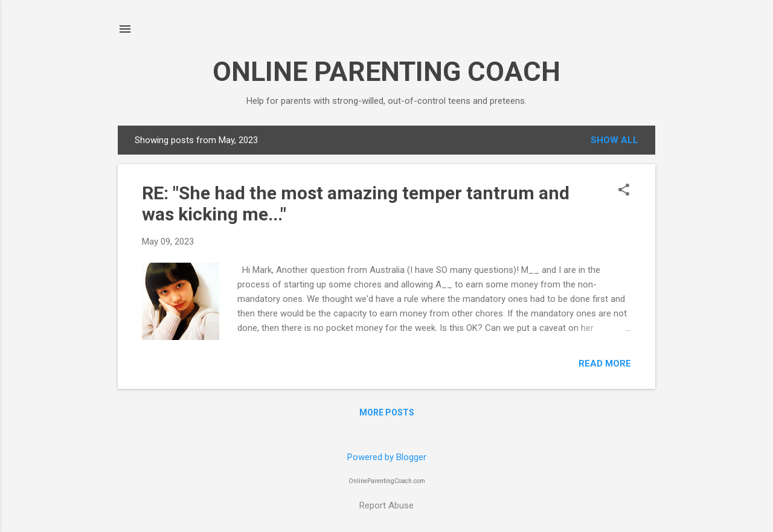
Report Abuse (386, 505)
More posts (387, 412)
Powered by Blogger (387, 457)
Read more (605, 364)
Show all (614, 140)
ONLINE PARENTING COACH (386, 72)
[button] (624, 191)
